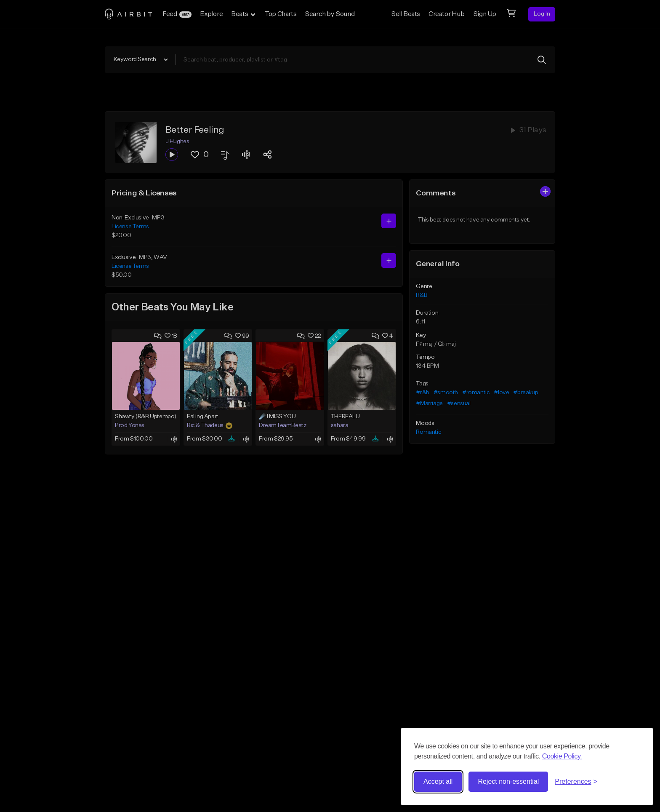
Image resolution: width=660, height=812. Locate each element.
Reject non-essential (508, 781)
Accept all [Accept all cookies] (438, 781)
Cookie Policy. (562, 756)
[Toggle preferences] (576, 782)
